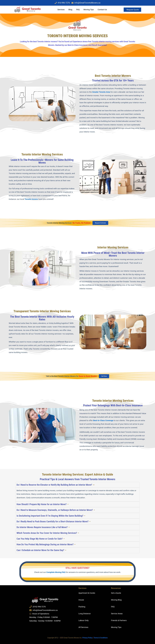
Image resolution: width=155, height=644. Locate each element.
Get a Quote (116, 593)
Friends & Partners (119, 620)
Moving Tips (89, 10)
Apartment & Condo (87, 593)
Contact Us (102, 10)
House (81, 600)
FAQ (78, 10)
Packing (82, 607)
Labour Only (84, 620)
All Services (83, 627)
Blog (70, 10)
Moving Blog (116, 600)
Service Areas (117, 614)
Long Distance (85, 614)
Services (61, 10)
